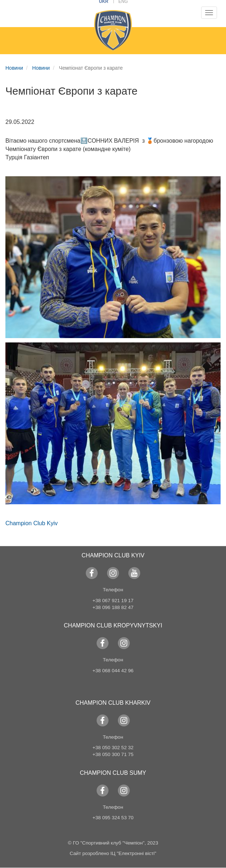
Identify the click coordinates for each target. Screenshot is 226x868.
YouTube (134, 573)
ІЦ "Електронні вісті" (133, 853)
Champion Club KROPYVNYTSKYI (113, 625)
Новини (14, 68)
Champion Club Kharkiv (113, 703)
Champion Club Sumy (113, 773)
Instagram (113, 573)
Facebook (92, 573)
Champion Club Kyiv (32, 523)
